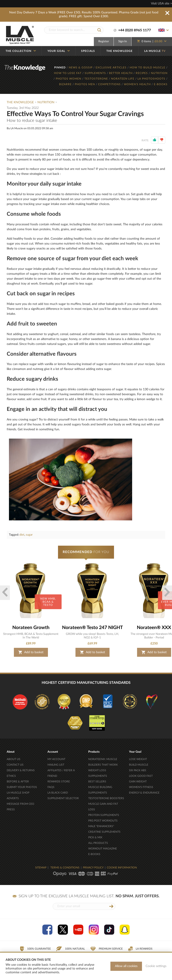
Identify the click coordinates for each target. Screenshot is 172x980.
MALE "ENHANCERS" (101, 826)
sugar (29, 535)
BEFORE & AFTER (18, 781)
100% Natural (71, 949)
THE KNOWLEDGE (119, 51)
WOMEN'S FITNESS (141, 787)
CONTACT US (15, 765)
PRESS (11, 809)
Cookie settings (156, 966)
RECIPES (142, 73)
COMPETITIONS (110, 84)
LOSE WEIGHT (138, 759)
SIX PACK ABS (138, 770)
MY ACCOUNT (56, 759)
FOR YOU (86, 552)
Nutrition (46, 102)
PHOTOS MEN (85, 84)
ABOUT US (14, 759)
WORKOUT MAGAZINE (103, 849)
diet (22, 535)
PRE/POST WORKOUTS (103, 821)
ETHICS (11, 776)
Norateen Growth (31, 628)
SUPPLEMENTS (96, 73)
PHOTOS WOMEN (69, 79)
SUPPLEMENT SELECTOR (63, 798)
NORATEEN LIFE (123, 79)
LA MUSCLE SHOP (18, 793)
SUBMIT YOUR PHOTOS (22, 787)
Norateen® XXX (154, 628)
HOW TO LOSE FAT (68, 73)
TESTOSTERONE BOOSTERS (106, 798)
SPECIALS (88, 51)
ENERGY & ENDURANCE (144, 793)
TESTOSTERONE (97, 79)
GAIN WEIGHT (138, 781)
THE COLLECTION (21, 51)
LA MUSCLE (155, 51)
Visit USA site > (161, 4)
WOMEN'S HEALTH (138, 84)
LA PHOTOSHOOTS (152, 79)
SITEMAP (41, 868)
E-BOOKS (161, 84)
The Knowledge (20, 102)
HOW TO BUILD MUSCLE (148, 68)
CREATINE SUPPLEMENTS (104, 832)
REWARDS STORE (59, 781)
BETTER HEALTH (121, 73)
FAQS (51, 787)
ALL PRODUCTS (98, 843)
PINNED (60, 68)
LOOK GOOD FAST (141, 776)
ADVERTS (13, 798)
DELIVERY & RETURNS (21, 770)
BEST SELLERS (97, 781)
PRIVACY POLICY (93, 868)
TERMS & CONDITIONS (65, 868)
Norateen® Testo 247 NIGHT (92, 628)
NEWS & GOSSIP (81, 68)
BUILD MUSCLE (139, 765)
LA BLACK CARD (58, 793)
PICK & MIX (95, 837)
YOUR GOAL (59, 51)
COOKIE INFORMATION (122, 868)
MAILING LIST (56, 765)
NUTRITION (159, 73)
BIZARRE (66, 84)
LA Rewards (140, 949)
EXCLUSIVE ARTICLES (112, 68)
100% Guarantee (35, 949)
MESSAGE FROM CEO (20, 804)
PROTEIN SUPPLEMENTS (104, 815)
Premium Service (106, 949)
